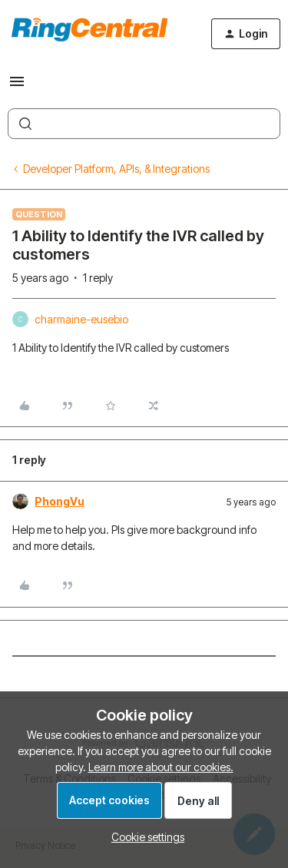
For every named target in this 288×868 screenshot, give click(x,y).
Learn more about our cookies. (161, 767)
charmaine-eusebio (81, 319)
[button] (17, 86)
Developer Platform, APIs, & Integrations (116, 169)
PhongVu (60, 501)
